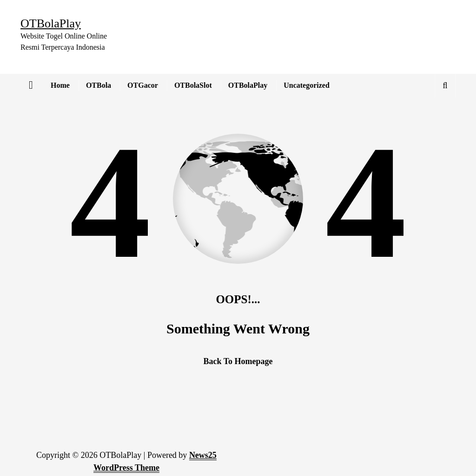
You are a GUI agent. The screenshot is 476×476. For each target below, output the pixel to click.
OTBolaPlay (248, 85)
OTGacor (143, 85)
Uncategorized (307, 85)
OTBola (99, 85)
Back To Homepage (238, 361)
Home (60, 85)
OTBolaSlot (193, 85)
